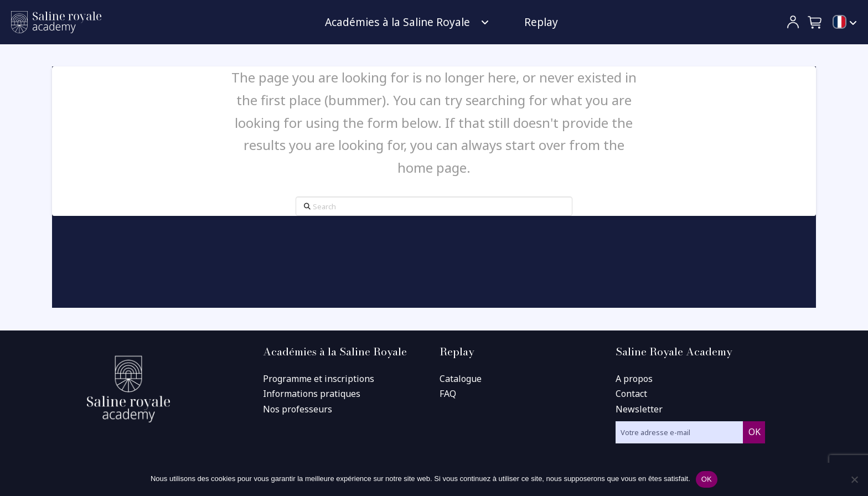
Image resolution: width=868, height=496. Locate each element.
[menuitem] (845, 23)
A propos (634, 379)
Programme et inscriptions (319, 379)
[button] (815, 22)
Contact (631, 394)
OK (707, 479)
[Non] (854, 479)
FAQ (448, 394)
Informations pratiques (312, 394)
